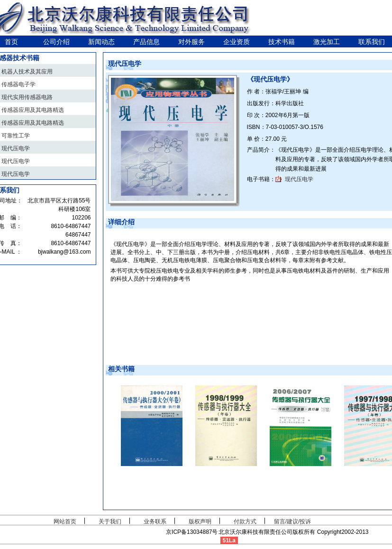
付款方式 (245, 522)
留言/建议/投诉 (293, 522)
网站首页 (65, 522)
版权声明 (200, 522)
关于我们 (110, 522)
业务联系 (155, 522)
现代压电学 (299, 179)
